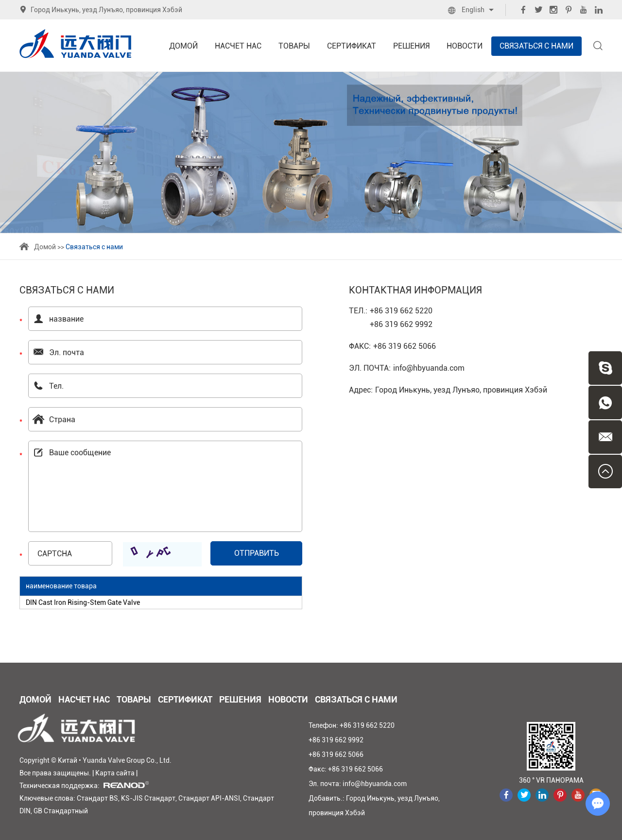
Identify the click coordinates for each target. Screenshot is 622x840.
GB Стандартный (61, 811)
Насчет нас (238, 46)
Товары (294, 46)
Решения (411, 46)
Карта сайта (115, 773)
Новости (465, 46)
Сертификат (352, 46)
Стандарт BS (97, 798)
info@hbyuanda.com (429, 368)
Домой (183, 46)
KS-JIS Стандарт (148, 798)
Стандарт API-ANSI (209, 798)
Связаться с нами (536, 46)
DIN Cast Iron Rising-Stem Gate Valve (83, 602)
